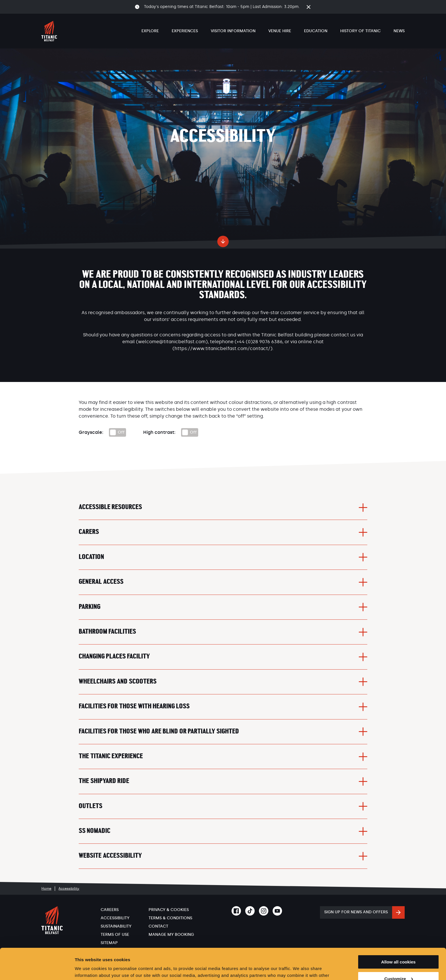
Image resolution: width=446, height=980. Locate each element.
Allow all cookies (399, 933)
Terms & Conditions (170, 918)
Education (316, 31)
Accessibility (115, 918)
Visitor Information (233, 31)
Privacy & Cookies (169, 910)
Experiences (185, 31)
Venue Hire (280, 31)
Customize (399, 950)
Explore (150, 31)
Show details (88, 969)
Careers (110, 910)
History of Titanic (360, 31)
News (399, 31)
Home (46, 888)
